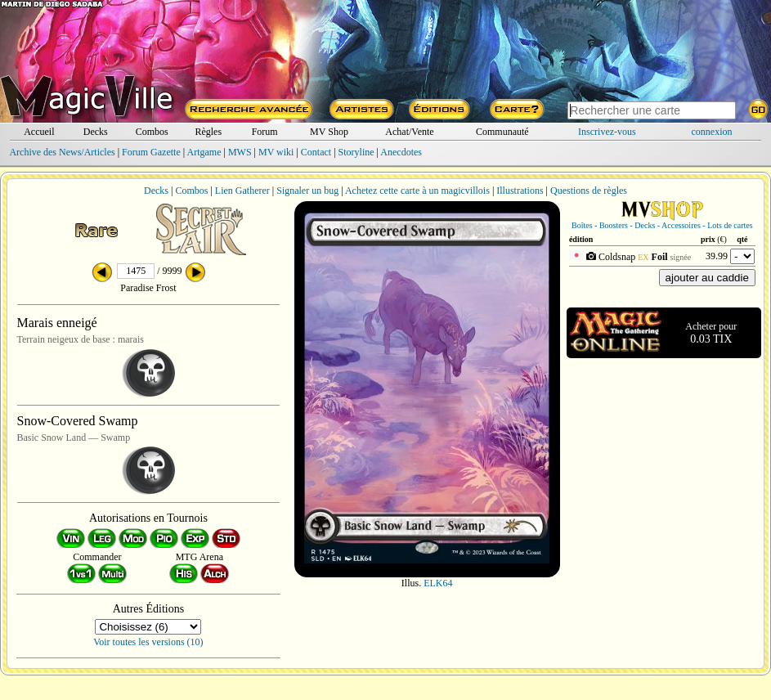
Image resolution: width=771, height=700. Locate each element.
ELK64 (438, 583)
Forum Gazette (151, 152)
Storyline (356, 152)
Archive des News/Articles (62, 152)
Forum (265, 132)
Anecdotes (401, 152)
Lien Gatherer (242, 191)
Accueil (39, 132)
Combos (152, 132)
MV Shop (329, 132)
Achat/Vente (409, 132)
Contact (316, 152)
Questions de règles (589, 191)
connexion (712, 132)
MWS (240, 152)
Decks (96, 132)
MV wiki (276, 152)
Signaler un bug (307, 191)
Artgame (204, 152)
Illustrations (520, 191)
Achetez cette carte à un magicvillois (417, 191)
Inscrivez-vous (607, 132)
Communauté (502, 132)
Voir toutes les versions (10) (148, 642)
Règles (208, 132)
